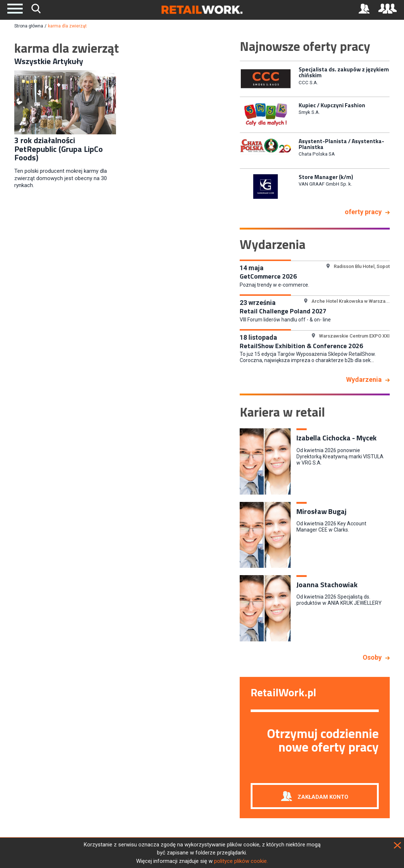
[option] (315, 78)
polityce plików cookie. (241, 861)
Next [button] (395, 131)
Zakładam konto (323, 797)
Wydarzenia (364, 379)
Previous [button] (234, 131)
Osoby (372, 657)
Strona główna (29, 26)
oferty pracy (363, 212)
